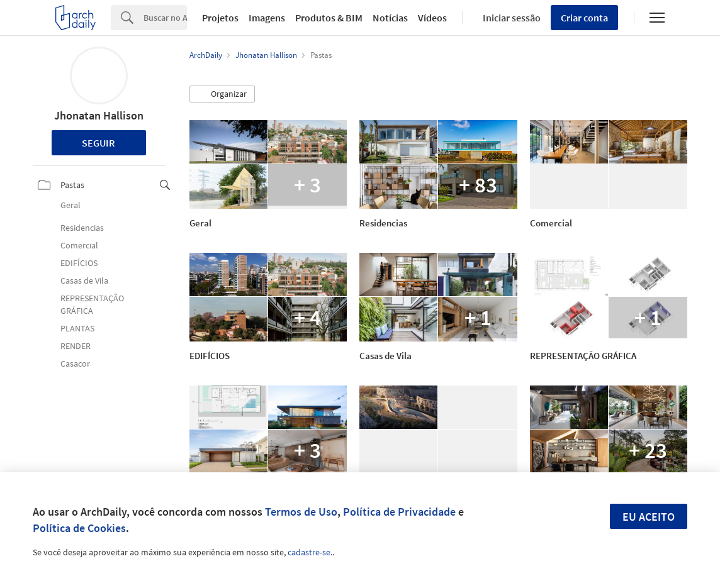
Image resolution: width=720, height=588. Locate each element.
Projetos (220, 18)
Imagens (267, 18)
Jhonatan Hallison (99, 115)
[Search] (165, 18)
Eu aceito (649, 517)
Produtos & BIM (329, 18)
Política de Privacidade (399, 512)
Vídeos (432, 18)
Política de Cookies (79, 528)
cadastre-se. (310, 552)
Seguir (98, 143)
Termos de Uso (301, 512)
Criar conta (584, 18)
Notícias (390, 18)
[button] (222, 94)
